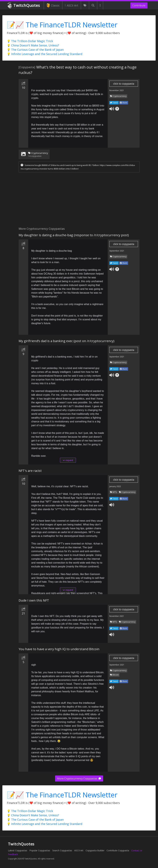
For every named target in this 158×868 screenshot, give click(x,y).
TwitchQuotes (24, 5)
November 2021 (117, 90)
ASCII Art (72, 5)
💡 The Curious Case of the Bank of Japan (35, 50)
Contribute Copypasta (118, 850)
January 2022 (115, 486)
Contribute (139, 5)
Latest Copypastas (18, 850)
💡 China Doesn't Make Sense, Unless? (33, 45)
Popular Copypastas (40, 850)
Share (124, 103)
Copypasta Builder (95, 850)
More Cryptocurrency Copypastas (79, 778)
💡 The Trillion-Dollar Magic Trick (30, 41)
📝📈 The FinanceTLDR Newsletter (62, 25)
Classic (53, 5)
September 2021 (117, 251)
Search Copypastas (62, 850)
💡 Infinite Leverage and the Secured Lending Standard (45, 54)
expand (68, 460)
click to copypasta (124, 84)
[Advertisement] (79, 200)
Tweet (114, 103)
